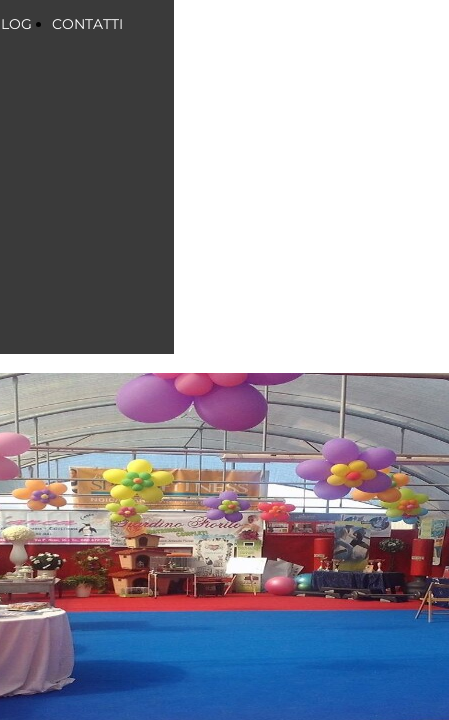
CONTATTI (87, 24)
